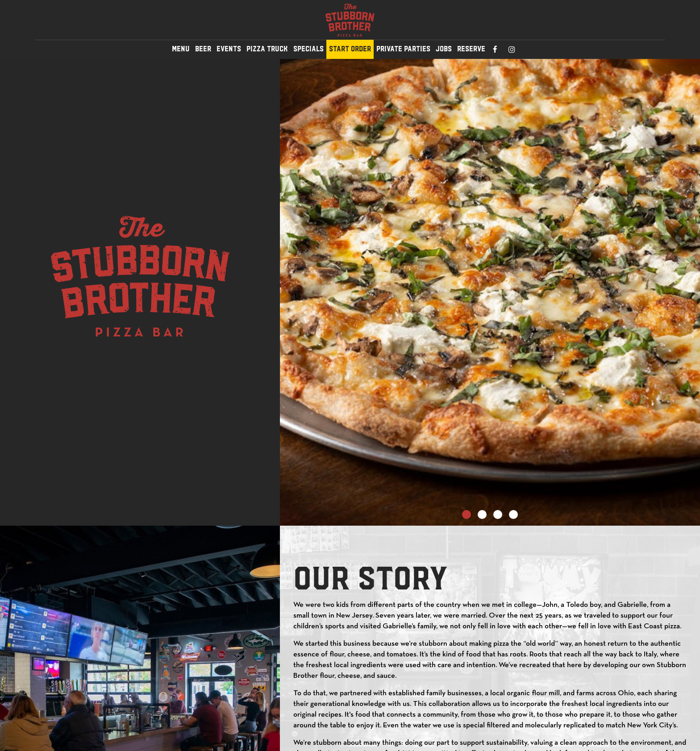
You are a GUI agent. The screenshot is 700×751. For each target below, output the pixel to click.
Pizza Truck (267, 49)
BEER (203, 49)
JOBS (444, 49)
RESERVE (471, 49)
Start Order (350, 49)
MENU (181, 49)
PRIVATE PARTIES (403, 49)
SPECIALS (308, 49)
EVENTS (229, 49)
